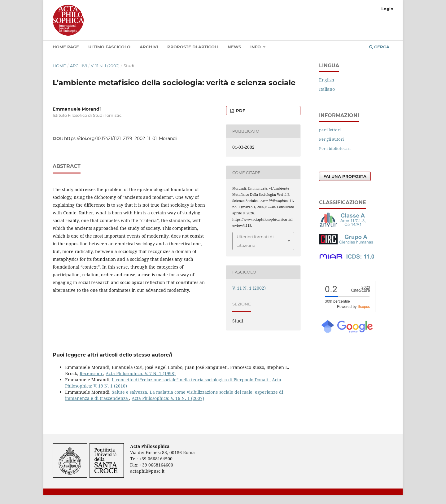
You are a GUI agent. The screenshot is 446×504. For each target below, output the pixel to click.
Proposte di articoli (193, 47)
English (327, 80)
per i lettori (330, 130)
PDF (240, 111)
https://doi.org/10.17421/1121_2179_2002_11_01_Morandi (120, 138)
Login (387, 9)
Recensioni (91, 373)
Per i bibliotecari (335, 148)
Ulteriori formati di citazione (255, 241)
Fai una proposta (345, 176)
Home (59, 66)
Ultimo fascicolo (109, 47)
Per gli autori (331, 139)
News (234, 47)
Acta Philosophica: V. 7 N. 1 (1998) (141, 373)
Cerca (379, 47)
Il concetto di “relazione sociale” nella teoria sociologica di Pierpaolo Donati (191, 380)
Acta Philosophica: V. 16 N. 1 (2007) (168, 398)
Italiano (327, 89)
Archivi (149, 47)
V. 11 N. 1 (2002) (105, 66)
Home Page (66, 47)
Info (256, 47)
